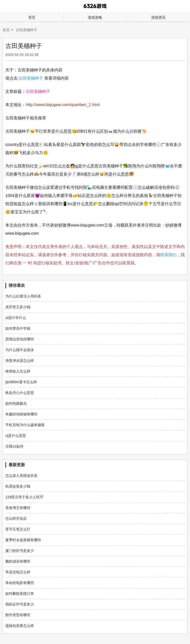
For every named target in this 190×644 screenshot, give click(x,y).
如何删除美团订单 (20, 593)
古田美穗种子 (31, 78)
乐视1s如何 (14, 446)
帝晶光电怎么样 (18, 572)
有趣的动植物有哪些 (21, 414)
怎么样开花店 (16, 518)
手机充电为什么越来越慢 (25, 425)
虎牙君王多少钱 (18, 307)
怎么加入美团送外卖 (21, 476)
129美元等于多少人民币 (24, 497)
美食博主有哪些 (18, 508)
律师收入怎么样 (18, 371)
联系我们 (168, 255)
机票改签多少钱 (18, 486)
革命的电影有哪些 (20, 583)
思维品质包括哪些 (20, 339)
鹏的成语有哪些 (18, 561)
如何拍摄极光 (16, 403)
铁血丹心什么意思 (20, 393)
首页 (32, 17)
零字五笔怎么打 (18, 529)
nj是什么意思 (16, 436)
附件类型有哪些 (18, 615)
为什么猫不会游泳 (20, 350)
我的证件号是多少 (20, 604)
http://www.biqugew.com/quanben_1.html (63, 105)
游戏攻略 (95, 17)
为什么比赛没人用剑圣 (23, 296)
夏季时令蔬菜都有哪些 (23, 540)
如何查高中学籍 (18, 328)
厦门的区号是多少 (20, 551)
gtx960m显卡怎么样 (21, 382)
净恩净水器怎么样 (20, 361)
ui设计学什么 (16, 318)
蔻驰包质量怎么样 (20, 626)
